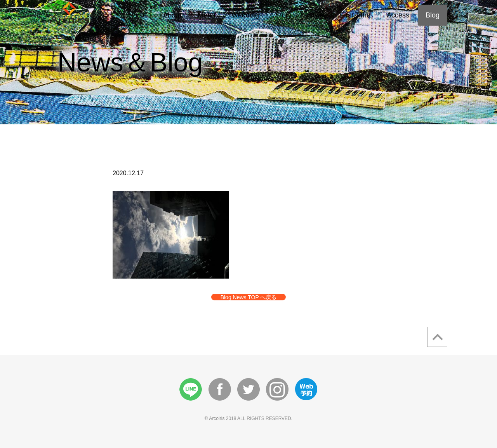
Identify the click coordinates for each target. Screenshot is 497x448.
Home (137, 15)
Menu (206, 15)
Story (283, 15)
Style (316, 15)
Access (398, 15)
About (172, 15)
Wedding (245, 15)
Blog (433, 15)
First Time (355, 15)
